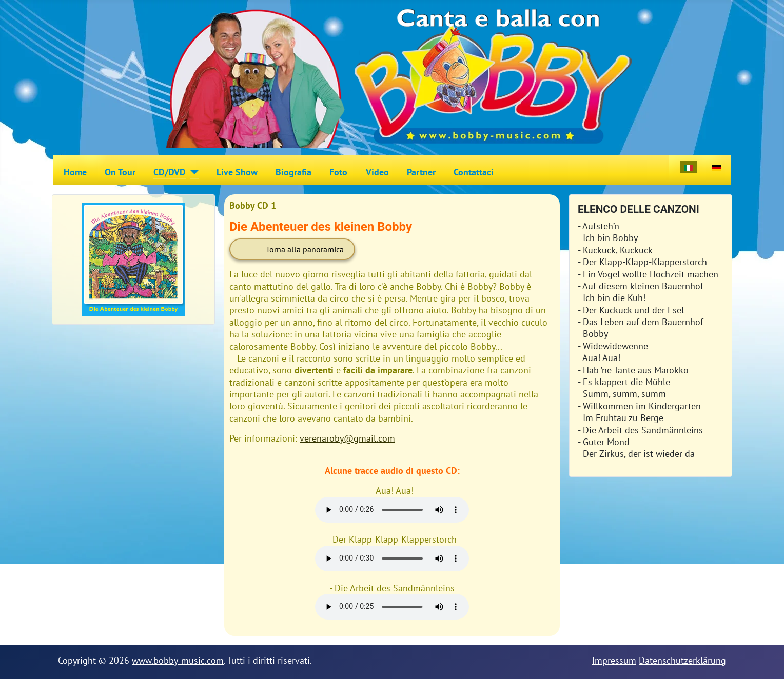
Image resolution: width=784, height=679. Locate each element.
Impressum (614, 660)
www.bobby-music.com (178, 660)
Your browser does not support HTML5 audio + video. (392, 510)
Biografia (293, 172)
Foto (338, 172)
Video (377, 172)
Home (75, 172)
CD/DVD (170, 172)
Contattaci (474, 172)
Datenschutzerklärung (682, 660)
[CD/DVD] (192, 172)
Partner (421, 172)
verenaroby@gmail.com (347, 438)
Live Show (237, 172)
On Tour (120, 172)
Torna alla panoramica (305, 249)
